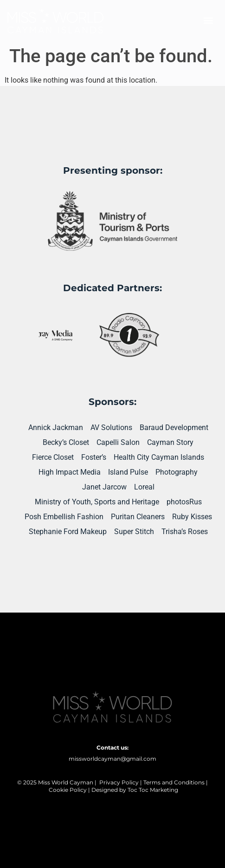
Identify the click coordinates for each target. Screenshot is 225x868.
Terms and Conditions (174, 782)
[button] (208, 21)
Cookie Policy (68, 790)
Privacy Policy (119, 782)
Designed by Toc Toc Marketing (135, 790)
